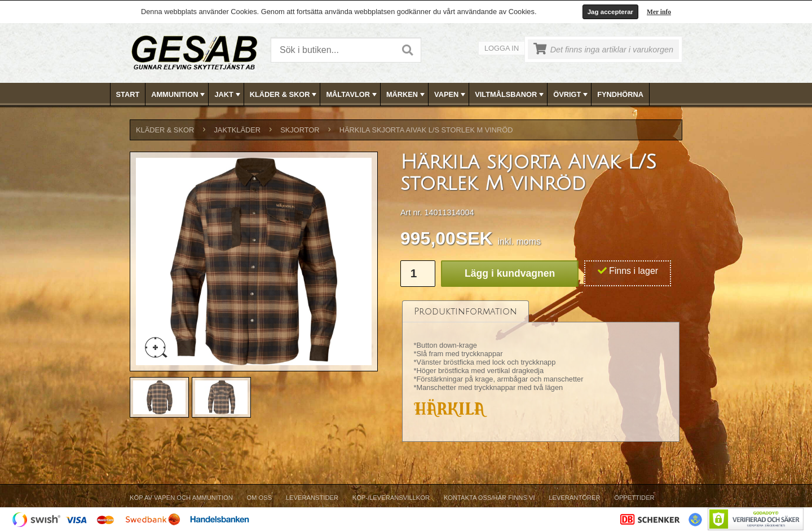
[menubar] (407, 94)
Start (128, 94)
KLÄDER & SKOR (284, 95)
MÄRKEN (407, 95)
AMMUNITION (179, 95)
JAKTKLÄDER (237, 130)
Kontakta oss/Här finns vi (489, 498)
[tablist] (541, 371)
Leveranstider (312, 498)
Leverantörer (574, 498)
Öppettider (634, 498)
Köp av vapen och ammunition (181, 498)
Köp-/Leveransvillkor (391, 498)
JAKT (228, 95)
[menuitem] (128, 94)
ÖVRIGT (572, 95)
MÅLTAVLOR (352, 95)
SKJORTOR (300, 130)
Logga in (502, 48)
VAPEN (451, 95)
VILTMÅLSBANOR (510, 95)
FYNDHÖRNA (620, 94)
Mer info (659, 12)
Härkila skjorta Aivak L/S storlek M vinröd (426, 130)
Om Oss (259, 498)
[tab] (465, 311)
